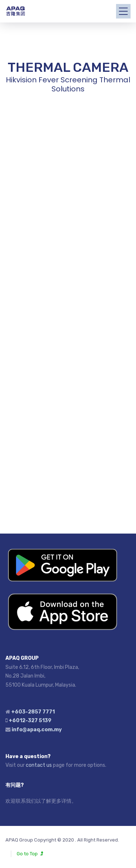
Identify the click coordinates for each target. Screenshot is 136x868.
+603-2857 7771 (33, 712)
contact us (39, 765)
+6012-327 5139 (30, 721)
